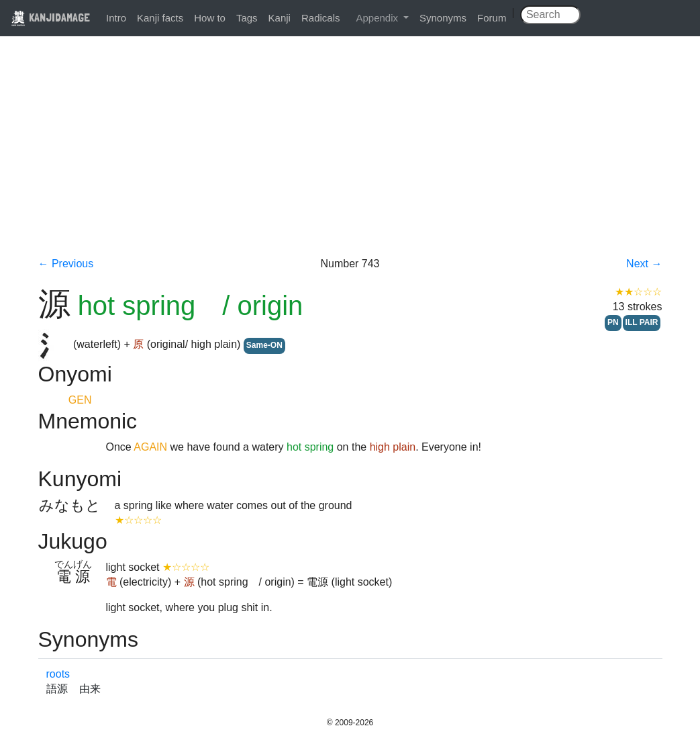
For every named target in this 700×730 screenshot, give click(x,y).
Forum (492, 18)
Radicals (321, 18)
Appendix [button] (378, 18)
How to (210, 18)
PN (613, 322)
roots (58, 674)
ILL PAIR (642, 322)
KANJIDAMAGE (50, 17)
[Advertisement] (350, 156)
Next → (644, 264)
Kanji (280, 18)
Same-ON (264, 345)
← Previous (66, 264)
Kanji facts (160, 18)
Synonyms (443, 18)
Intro (116, 18)
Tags (247, 18)
